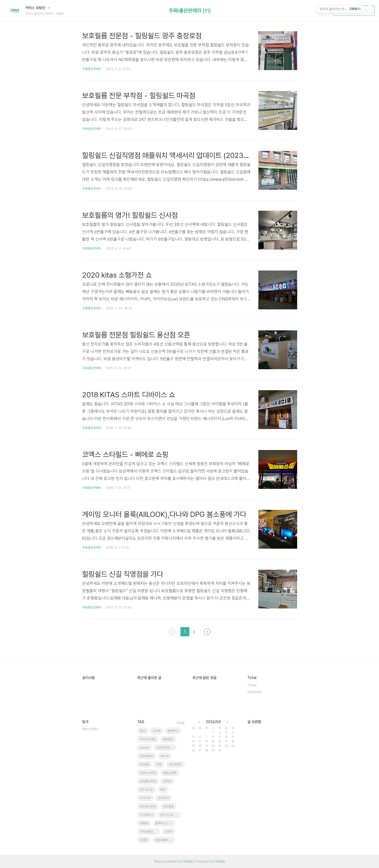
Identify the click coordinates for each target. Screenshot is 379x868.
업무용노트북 (148, 806)
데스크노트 (147, 790)
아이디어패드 (148, 739)
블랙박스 (173, 731)
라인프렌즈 (175, 764)
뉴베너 (144, 840)
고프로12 (163, 798)
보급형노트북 (148, 781)
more (181, 722)
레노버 (164, 756)
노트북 (157, 731)
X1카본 (167, 781)
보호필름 (168, 806)
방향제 (144, 823)
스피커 (168, 832)
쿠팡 (159, 764)
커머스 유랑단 (38, 8)
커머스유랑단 (90, 729)
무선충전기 (147, 815)
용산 (143, 731)
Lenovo (145, 748)
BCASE (145, 764)
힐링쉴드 (168, 739)
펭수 (163, 790)
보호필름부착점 (164, 840)
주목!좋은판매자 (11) (190, 11)
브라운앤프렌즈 (166, 748)
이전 (172, 632)
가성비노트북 (148, 773)
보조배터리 (147, 756)
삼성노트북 (170, 773)
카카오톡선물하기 (150, 832)
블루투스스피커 (164, 823)
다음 (207, 632)
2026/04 (213, 722)
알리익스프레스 (170, 815)
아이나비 (145, 798)
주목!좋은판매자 (92, 69)
